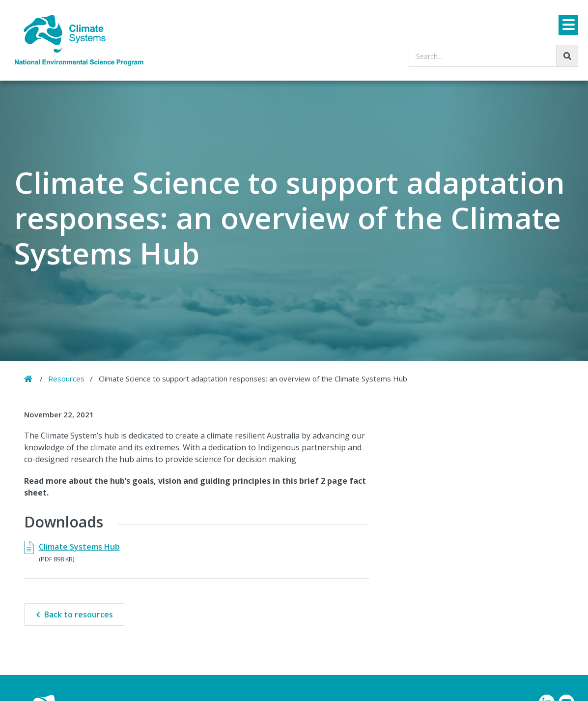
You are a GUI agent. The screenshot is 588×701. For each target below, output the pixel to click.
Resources (66, 379)
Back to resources (79, 614)
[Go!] (567, 56)
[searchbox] (493, 56)
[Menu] (568, 25)
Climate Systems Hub (79, 547)
